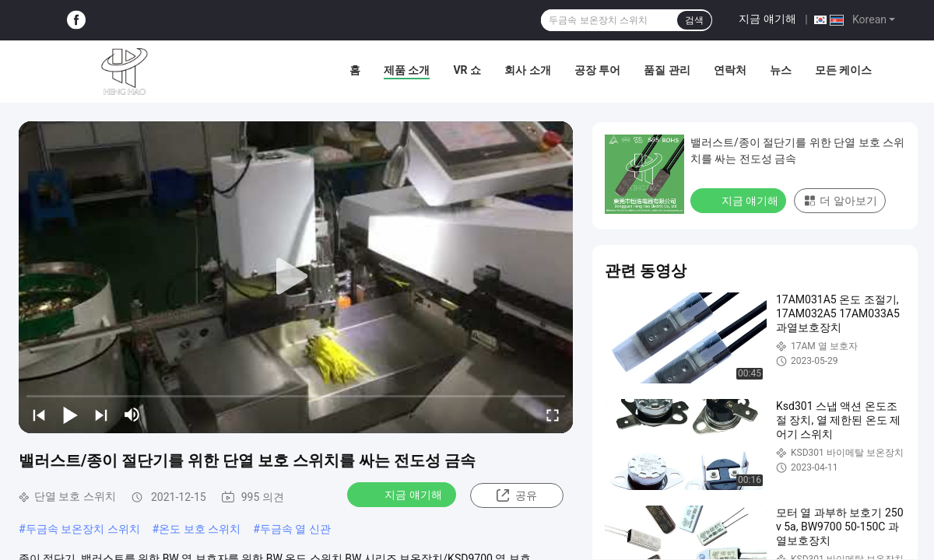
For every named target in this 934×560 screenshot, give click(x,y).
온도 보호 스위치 (200, 529)
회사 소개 (527, 70)
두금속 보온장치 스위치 (83, 529)
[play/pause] (70, 415)
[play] (296, 277)
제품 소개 (407, 70)
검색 (694, 20)
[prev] (39, 415)
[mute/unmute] (132, 415)
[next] (101, 415)
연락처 (730, 70)
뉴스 (781, 70)
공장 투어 (597, 70)
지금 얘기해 (767, 19)
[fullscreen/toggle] (553, 415)
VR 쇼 (467, 70)
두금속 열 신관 (295, 529)
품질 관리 (667, 70)
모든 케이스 (843, 70)
